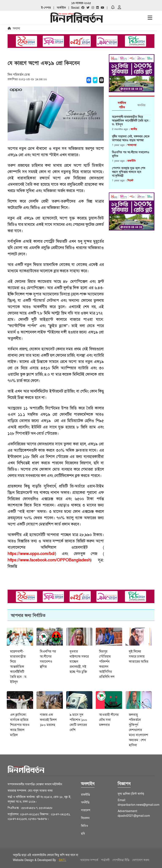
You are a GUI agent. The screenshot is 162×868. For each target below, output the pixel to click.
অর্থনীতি (85, 802)
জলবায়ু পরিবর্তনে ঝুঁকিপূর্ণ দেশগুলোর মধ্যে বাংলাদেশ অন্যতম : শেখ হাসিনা (138, 730)
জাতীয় (134, 129)
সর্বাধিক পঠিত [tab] (122, 105)
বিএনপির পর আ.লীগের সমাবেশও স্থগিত (131, 154)
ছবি (83, 834)
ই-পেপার (46, 8)
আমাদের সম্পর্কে (89, 860)
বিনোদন (85, 818)
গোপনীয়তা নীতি (121, 860)
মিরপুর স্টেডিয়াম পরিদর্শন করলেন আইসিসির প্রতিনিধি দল (107, 664)
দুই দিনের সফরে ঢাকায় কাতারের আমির (139, 657)
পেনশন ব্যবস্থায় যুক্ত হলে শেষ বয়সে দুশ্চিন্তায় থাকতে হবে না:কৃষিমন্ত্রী (129, 172)
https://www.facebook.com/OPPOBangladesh (49, 560)
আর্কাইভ (61, 8)
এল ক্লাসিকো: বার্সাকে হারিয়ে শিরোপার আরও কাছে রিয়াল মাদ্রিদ (20, 725)
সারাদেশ (86, 810)
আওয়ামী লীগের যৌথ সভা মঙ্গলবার (109, 720)
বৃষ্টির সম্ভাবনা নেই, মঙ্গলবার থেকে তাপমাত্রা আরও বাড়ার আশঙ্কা (131, 138)
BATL (63, 860)
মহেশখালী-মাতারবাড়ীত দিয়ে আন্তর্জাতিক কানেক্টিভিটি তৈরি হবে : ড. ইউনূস (131, 121)
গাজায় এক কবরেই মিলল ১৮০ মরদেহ (48, 720)
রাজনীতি (132, 161)
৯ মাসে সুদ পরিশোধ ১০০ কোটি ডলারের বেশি (78, 722)
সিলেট (130, 180)
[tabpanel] (132, 150)
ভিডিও (84, 826)
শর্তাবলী (105, 860)
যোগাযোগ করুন (141, 860)
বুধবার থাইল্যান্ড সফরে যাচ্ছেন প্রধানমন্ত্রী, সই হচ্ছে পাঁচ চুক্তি (79, 662)
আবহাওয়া (132, 145)
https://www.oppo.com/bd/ (31, 554)
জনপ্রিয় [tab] (141, 105)
